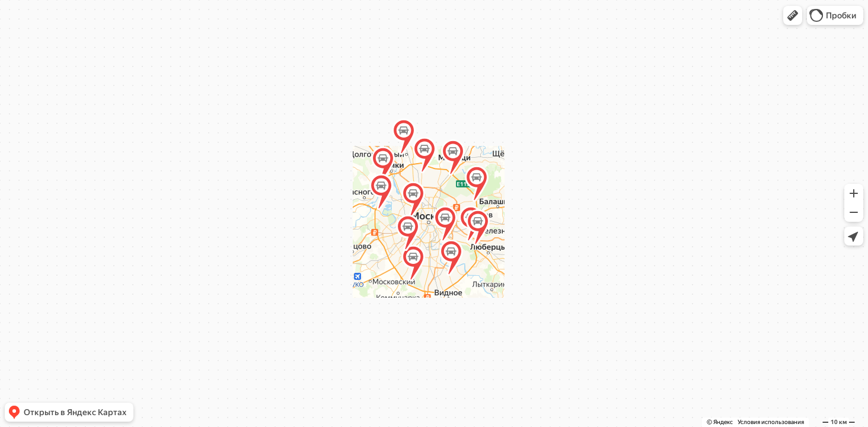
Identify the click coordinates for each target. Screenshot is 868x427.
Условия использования (771, 422)
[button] (793, 15)
